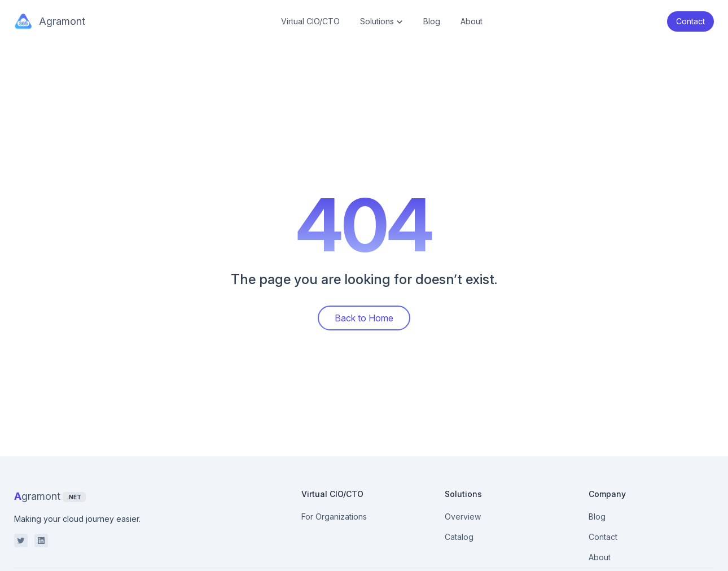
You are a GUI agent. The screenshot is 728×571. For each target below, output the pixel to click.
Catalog (459, 537)
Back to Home (364, 318)
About (472, 21)
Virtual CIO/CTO (310, 21)
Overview (463, 516)
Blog (432, 21)
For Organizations (334, 516)
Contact (603, 537)
